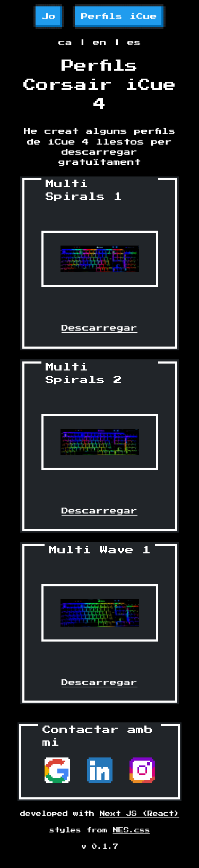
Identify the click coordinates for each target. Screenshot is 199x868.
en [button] (100, 43)
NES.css (132, 830)
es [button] (134, 43)
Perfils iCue (119, 17)
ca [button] (65, 43)
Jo (49, 17)
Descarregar (99, 328)
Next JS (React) (140, 814)
